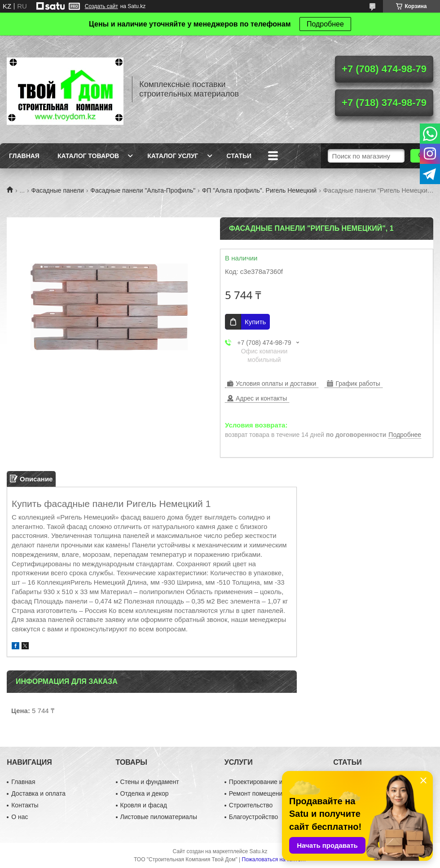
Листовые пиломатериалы (159, 817)
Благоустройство (254, 817)
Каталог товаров (88, 156)
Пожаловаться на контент (274, 859)
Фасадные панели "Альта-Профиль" (143, 190)
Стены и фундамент (150, 782)
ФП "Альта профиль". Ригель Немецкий (260, 190)
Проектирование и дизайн (267, 782)
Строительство (251, 805)
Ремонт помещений (257, 793)
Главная (24, 156)
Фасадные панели (58, 190)
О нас (20, 817)
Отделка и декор (145, 793)
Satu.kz (258, 851)
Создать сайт (101, 6)
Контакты (25, 805)
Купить (255, 322)
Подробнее (325, 24)
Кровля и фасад (144, 805)
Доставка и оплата (38, 793)
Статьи (239, 156)
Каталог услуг (173, 156)
